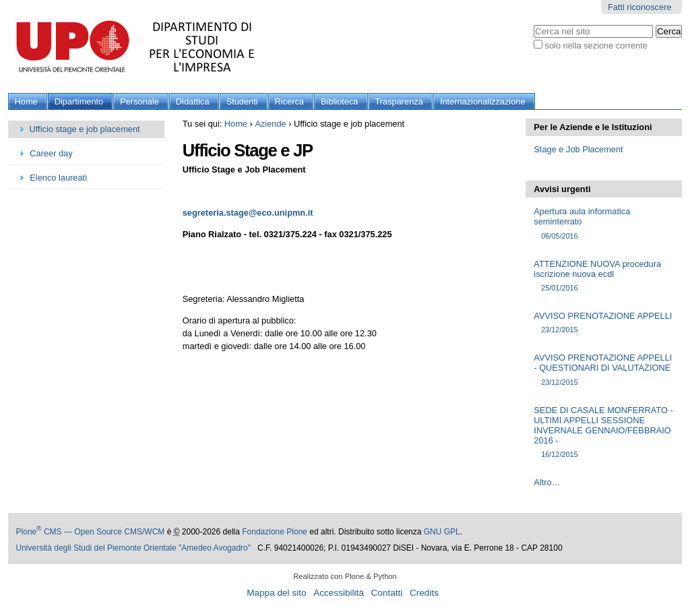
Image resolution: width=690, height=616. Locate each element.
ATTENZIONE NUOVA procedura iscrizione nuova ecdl (603, 276)
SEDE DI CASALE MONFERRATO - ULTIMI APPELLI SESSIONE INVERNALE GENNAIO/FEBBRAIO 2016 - (603, 433)
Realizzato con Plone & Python (345, 576)
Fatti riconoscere (640, 7)
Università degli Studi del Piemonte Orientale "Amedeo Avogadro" (134, 548)
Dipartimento (79, 101)
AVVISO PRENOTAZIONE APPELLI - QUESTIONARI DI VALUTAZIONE (603, 370)
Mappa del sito (276, 593)
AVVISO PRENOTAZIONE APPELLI (603, 323)
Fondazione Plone (275, 532)
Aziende (270, 124)
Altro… (547, 482)
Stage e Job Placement (578, 149)
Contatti (387, 593)
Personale (139, 101)
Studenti (242, 101)
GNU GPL (442, 532)
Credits (424, 593)
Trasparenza (399, 101)
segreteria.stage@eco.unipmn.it (248, 213)
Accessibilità (339, 593)
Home (26, 101)
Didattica (193, 101)
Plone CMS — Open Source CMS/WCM (91, 532)
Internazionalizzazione (483, 101)
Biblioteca (340, 101)
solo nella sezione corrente (596, 45)
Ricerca (289, 101)
